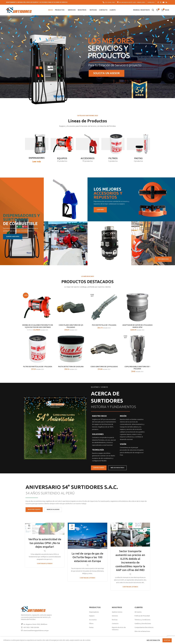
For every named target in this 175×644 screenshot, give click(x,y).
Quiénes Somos (117, 612)
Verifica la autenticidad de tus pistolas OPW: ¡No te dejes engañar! (45, 543)
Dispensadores (94, 612)
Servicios (115, 616)
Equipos (92, 616)
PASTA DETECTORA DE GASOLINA (71, 367)
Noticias (115, 620)
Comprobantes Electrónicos (144, 628)
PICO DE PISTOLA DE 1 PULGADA (104, 325)
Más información (153, 640)
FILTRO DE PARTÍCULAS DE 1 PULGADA (38, 367)
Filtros (91, 624)
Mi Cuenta (138, 612)
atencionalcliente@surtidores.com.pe (36, 631)
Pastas (91, 628)
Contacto (115, 624)
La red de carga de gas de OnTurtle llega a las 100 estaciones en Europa (87, 557)
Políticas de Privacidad (142, 616)
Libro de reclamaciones (142, 631)
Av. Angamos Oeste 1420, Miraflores (35, 624)
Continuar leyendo (45, 564)
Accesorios (93, 620)
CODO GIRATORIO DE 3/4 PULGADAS (104, 367)
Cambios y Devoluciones (143, 624)
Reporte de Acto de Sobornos (119, 629)
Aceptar (167, 640)
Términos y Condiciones (142, 620)
